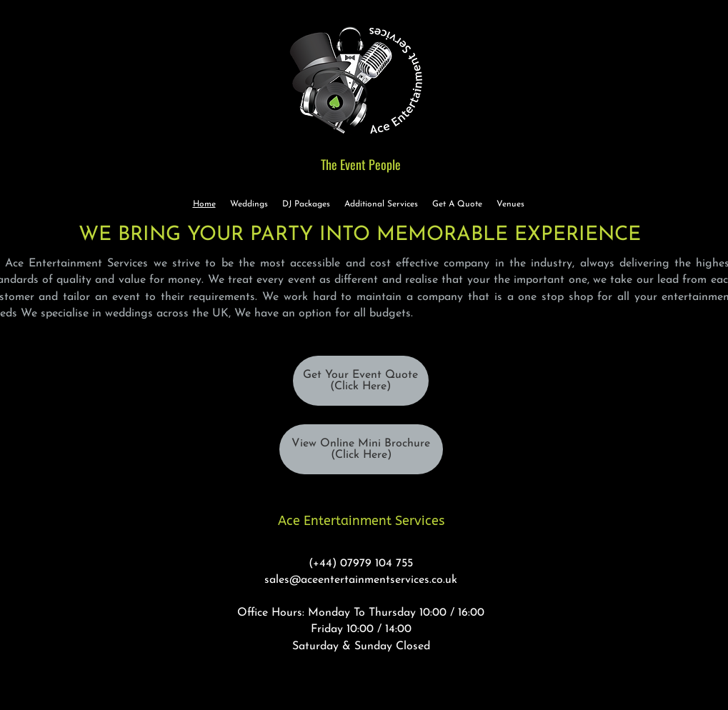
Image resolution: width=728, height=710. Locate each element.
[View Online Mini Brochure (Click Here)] (361, 449)
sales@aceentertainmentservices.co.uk (361, 580)
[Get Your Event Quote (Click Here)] (361, 381)
